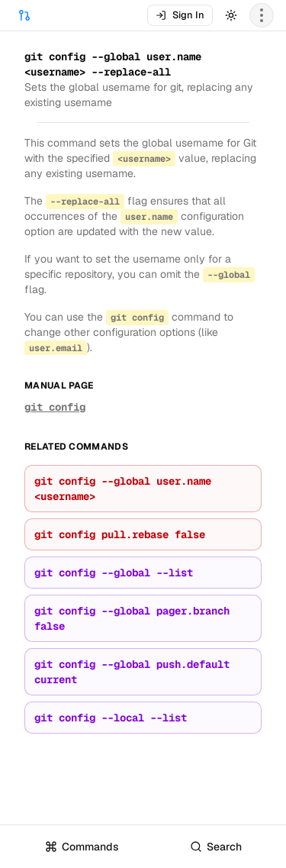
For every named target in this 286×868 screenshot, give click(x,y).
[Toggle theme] (231, 15)
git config (55, 407)
